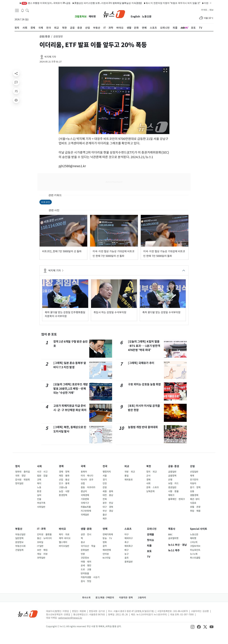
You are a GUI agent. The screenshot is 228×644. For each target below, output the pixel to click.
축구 (127, 542)
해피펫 (92, 17)
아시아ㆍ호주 (87, 480)
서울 (105, 476)
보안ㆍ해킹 (42, 550)
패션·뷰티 (195, 499)
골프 (127, 558)
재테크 (171, 495)
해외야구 (129, 538)
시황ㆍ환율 (173, 491)
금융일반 (172, 472)
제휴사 (172, 529)
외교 (127, 466)
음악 (105, 546)
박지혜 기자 (50, 57)
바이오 (62, 529)
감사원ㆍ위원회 (22, 480)
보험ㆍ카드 (173, 483)
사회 (39, 466)
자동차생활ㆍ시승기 (90, 577)
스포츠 (128, 529)
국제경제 (85, 495)
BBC (170, 535)
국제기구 (85, 503)
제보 (211, 10)
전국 (105, 466)
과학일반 (41, 558)
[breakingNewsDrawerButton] (22, 10)
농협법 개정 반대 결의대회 (143, 427)
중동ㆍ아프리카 (88, 487)
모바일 (40, 542)
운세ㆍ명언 (86, 566)
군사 (148, 476)
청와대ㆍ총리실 (22, 472)
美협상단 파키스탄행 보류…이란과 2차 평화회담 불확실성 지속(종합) (99, 3)
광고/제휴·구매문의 (105, 598)
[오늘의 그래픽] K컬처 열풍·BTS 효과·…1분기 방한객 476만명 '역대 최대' (144, 346)
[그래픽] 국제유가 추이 (141, 363)
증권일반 (172, 487)
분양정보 (19, 542)
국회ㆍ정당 (20, 476)
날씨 (39, 495)
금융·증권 (174, 466)
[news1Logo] (28, 614)
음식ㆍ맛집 (86, 581)
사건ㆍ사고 (42, 472)
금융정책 (172, 476)
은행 (170, 480)
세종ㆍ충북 (108, 491)
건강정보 (85, 558)
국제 (83, 466)
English (135, 17)
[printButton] (16, 100)
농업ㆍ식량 (64, 491)
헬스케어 (63, 542)
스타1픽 (194, 542)
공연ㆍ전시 (86, 535)
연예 (105, 529)
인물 (39, 499)
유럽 (83, 483)
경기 (105, 480)
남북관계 (150, 491)
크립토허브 (81, 17)
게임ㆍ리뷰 (42, 554)
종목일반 (129, 562)
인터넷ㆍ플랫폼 (44, 535)
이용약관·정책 (126, 598)
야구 (127, 535)
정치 (18, 466)
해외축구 (129, 546)
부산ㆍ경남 (108, 511)
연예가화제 (108, 535)
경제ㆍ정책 (64, 472)
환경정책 (63, 495)
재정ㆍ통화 (64, 476)
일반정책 (19, 538)
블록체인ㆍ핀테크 (176, 499)
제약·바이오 (65, 538)
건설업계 (19, 550)
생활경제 (194, 495)
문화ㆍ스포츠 (153, 487)
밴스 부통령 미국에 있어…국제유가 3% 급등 (37, 3)
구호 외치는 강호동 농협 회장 (144, 384)
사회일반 (41, 507)
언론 (83, 554)
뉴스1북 (194, 554)
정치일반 (19, 483)
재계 (192, 476)
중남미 (84, 491)
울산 (105, 515)
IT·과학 (41, 529)
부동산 (19, 529)
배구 (127, 550)
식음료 (193, 503)
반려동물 (85, 573)
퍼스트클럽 (195, 558)
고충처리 (142, 598)
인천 (105, 483)
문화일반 (85, 550)
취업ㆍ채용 (195, 511)
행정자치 (107, 472)
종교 (83, 542)
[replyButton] (16, 82)
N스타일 (106, 558)
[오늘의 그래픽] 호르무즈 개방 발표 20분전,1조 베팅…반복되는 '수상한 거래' (71, 389)
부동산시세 (20, 546)
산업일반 (194, 472)
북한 (149, 466)
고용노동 (63, 487)
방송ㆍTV (107, 538)
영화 (105, 542)
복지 (39, 483)
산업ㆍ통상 (64, 480)
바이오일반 (64, 546)
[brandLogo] (114, 14)
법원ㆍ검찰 (42, 476)
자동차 (193, 483)
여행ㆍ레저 (86, 562)
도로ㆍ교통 (86, 570)
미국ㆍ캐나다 (87, 476)
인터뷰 (106, 554)
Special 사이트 (199, 529)
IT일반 (40, 546)
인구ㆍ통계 (64, 483)
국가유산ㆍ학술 (88, 546)
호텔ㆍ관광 (195, 507)
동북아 (84, 472)
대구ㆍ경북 (108, 507)
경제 (61, 466)
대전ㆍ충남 (108, 495)
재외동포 (129, 480)
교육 (39, 480)
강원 (105, 487)
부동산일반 (20, 535)
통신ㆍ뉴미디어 (44, 538)
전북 (105, 499)
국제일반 (85, 515)
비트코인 (46, 202)
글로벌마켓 (173, 538)
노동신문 (147, 17)
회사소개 (86, 598)
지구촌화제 (86, 511)
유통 (192, 491)
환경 (39, 491)
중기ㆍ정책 (195, 487)
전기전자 (194, 480)
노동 (39, 487)
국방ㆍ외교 (130, 472)
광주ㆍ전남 (108, 503)
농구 (127, 554)
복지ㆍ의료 (64, 535)
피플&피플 (86, 507)
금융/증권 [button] (45, 36)
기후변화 (85, 499)
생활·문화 (86, 529)
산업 (192, 466)
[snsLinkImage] (193, 627)
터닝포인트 (195, 550)
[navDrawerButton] (17, 10)
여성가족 (41, 503)
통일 (127, 476)
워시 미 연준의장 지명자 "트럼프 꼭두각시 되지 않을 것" (164, 3)
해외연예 (107, 550)
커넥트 (204, 10)
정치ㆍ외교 (152, 472)
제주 (105, 519)
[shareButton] (16, 73)
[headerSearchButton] (27, 10)
